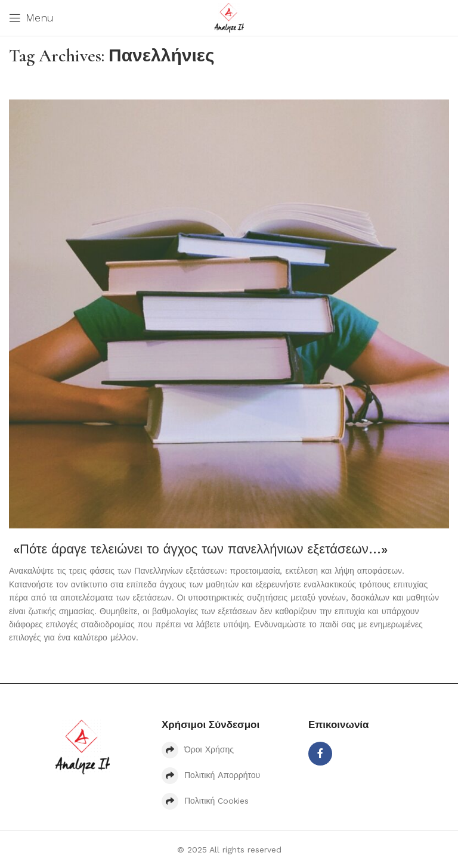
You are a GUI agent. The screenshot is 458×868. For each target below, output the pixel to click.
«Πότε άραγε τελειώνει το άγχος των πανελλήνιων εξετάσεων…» (198, 549)
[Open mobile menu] (31, 18)
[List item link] (229, 750)
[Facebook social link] (320, 754)
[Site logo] (229, 17)
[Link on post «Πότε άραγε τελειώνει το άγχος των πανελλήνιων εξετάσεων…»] (229, 314)
